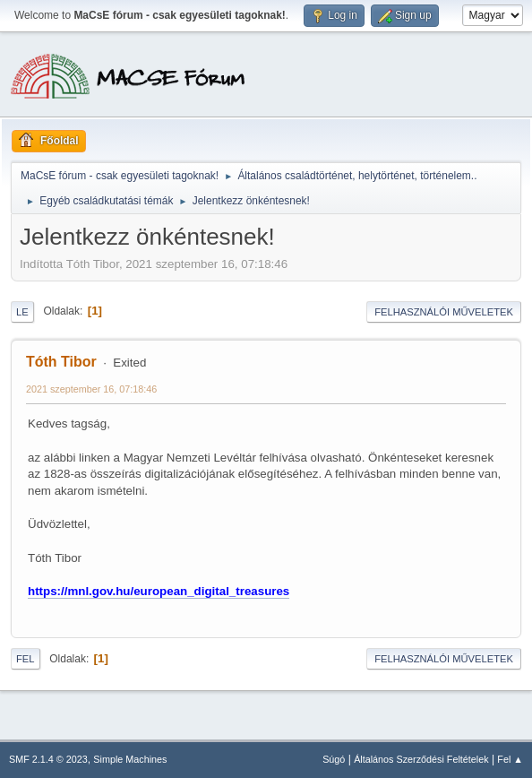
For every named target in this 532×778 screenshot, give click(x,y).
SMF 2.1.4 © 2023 (48, 759)
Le (22, 312)
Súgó (334, 759)
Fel (26, 659)
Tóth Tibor (61, 362)
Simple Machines (130, 759)
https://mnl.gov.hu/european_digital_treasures (159, 591)
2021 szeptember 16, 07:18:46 (91, 389)
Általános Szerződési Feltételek (421, 759)
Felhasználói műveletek (444, 312)
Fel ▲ (510, 759)
